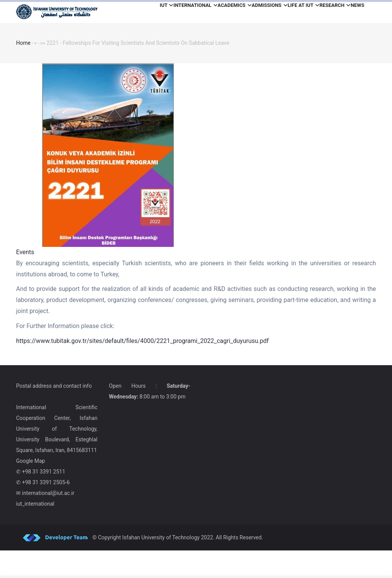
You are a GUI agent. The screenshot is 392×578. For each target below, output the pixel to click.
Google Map (30, 488)
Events (25, 280)
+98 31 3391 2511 (43, 499)
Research (345, 13)
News (135, 38)
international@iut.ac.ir (48, 521)
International (173, 13)
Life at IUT (305, 13)
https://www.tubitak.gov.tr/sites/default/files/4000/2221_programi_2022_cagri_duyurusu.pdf (142, 368)
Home (23, 70)
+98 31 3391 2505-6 (46, 510)
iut (135, 13)
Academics (220, 13)
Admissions (263, 13)
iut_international (35, 531)
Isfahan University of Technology (161, 565)
